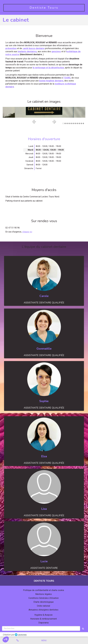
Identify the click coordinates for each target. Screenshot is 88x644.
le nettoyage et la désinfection (48, 68)
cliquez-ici (27, 232)
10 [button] (81, 123)
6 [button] (73, 123)
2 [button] (65, 123)
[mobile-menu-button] (44, 641)
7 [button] (75, 123)
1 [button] (63, 123)
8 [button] (77, 123)
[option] (44, 112)
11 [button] (83, 123)
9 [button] (79, 123)
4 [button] (69, 123)
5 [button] (71, 123)
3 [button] (67, 123)
